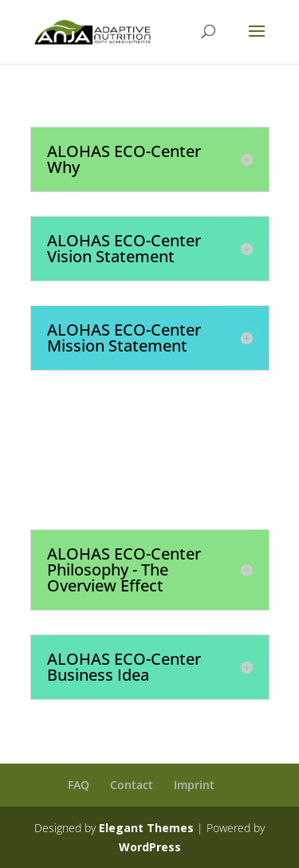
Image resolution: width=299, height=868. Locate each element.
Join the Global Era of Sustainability (174, 471)
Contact (132, 785)
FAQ (79, 785)
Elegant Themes (146, 828)
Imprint (194, 785)
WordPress (150, 847)
